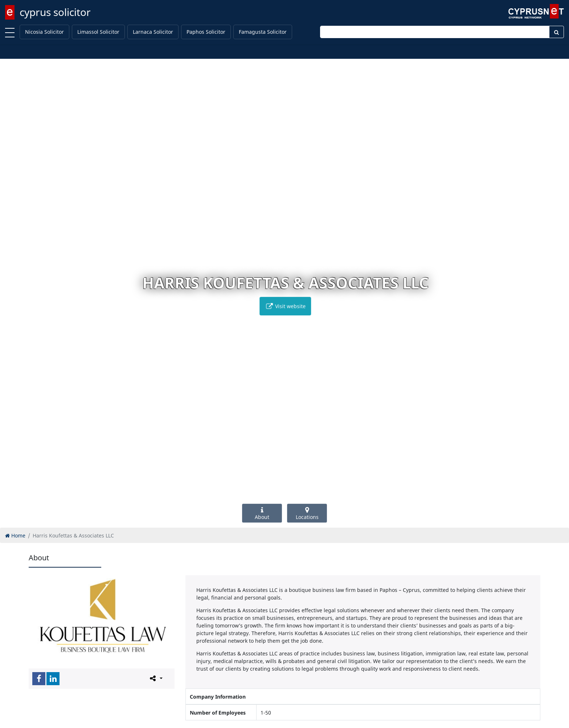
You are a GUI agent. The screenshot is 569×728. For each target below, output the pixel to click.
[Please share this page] (155, 678)
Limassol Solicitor (98, 32)
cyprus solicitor (55, 12)
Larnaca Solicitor (153, 32)
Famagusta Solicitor (263, 32)
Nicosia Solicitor (44, 32)
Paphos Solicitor (206, 32)
